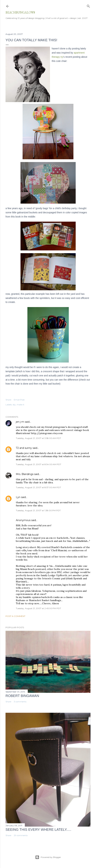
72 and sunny (24, 448)
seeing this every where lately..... (38, 830)
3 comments (20, 702)
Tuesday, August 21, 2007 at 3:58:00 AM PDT (38, 438)
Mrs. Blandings (25, 474)
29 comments (21, 835)
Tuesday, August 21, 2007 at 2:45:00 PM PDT (38, 608)
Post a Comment (15, 616)
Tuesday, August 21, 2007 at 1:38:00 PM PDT (38, 510)
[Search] (88, 5)
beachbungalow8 (20, 12)
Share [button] (8, 400)
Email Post (19, 400)
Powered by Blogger (48, 857)
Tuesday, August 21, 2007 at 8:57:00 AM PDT (38, 487)
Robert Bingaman (22, 696)
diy (14, 405)
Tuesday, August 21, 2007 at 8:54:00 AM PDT (39, 464)
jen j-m (20, 422)
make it (21, 405)
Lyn (18, 497)
